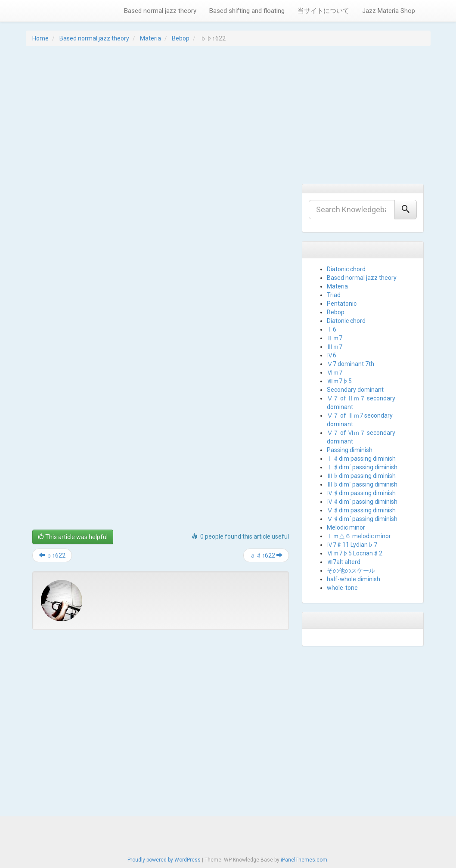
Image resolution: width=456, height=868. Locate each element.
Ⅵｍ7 (335, 372)
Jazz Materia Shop (389, 11)
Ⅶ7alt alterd (344, 562)
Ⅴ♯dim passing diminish (361, 510)
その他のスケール (351, 570)
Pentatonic (342, 304)
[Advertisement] (228, 115)
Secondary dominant (355, 390)
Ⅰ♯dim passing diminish (361, 459)
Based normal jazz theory (160, 11)
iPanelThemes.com (304, 860)
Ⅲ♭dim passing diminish (361, 476)
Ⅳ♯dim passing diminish (361, 493)
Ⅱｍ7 (335, 338)
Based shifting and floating (247, 11)
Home (40, 38)
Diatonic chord (346, 269)
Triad (334, 295)
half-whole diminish (354, 579)
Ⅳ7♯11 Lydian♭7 (352, 545)
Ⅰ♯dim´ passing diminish (362, 467)
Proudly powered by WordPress (164, 860)
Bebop (181, 38)
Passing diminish (350, 450)
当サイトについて (323, 11)
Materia (150, 38)
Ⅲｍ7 (335, 347)
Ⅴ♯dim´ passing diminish (362, 519)
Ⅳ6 (332, 355)
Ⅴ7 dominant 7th (351, 364)
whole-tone (342, 588)
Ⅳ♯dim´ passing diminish (362, 502)
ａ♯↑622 (266, 555)
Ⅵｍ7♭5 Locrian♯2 (355, 553)
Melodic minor (346, 527)
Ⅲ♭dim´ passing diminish (362, 484)
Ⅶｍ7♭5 (339, 381)
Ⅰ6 (332, 329)
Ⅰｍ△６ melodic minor (359, 536)
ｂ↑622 (52, 555)
